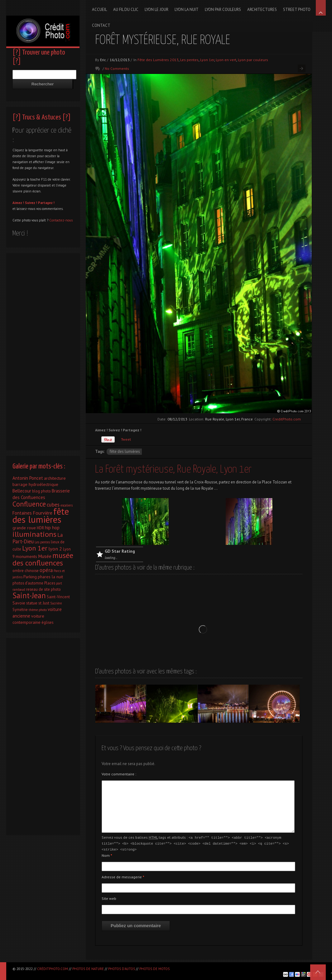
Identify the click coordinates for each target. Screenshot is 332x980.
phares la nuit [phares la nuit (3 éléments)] (50, 577)
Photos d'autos (122, 969)
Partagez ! (46, 203)
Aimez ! (18, 203)
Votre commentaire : (119, 774)
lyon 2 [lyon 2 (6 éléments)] (55, 548)
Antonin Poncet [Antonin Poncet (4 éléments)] (28, 478)
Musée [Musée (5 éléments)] (45, 556)
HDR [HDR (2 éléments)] (40, 528)
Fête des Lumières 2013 (158, 60)
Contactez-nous (61, 220)
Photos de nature (88, 969)
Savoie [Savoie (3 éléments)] (19, 603)
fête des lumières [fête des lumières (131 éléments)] (41, 515)
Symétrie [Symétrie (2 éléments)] (20, 609)
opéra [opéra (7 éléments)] (46, 570)
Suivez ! (31, 203)
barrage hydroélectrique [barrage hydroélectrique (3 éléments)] (35, 484)
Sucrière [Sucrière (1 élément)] (56, 603)
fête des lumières (125, 451)
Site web (109, 898)
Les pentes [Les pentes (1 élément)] (42, 542)
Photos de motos (154, 969)
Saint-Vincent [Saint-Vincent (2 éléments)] (58, 597)
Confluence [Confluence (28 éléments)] (29, 504)
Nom (107, 854)
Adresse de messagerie (123, 876)
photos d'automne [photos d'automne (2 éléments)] (28, 583)
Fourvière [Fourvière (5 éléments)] (43, 513)
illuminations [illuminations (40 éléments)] (34, 534)
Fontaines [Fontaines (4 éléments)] (22, 513)
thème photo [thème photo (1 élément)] (38, 610)
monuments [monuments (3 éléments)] (26, 556)
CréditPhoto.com (53, 969)
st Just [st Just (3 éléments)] (44, 603)
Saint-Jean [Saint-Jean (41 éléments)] (29, 595)
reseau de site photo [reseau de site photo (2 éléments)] (43, 589)
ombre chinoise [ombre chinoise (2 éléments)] (26, 570)
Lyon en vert (226, 60)
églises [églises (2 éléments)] (47, 622)
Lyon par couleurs (253, 60)
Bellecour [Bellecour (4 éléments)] (22, 491)
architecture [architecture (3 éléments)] (55, 478)
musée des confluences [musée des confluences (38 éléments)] (43, 559)
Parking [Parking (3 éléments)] (30, 577)
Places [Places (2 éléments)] (50, 583)
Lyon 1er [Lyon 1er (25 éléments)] (35, 548)
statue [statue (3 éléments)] (32, 603)
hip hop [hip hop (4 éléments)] (52, 528)
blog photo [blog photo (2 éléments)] (41, 491)
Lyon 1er (207, 60)
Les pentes (189, 60)
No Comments (117, 68)
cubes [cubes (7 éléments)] (53, 505)
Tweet (126, 439)
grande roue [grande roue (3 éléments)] (24, 528)
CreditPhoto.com (287, 419)
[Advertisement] (43, 350)
